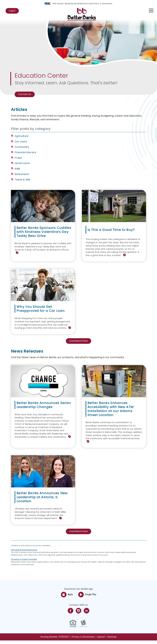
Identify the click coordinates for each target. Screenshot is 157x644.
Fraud (18, 158)
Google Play (87, 598)
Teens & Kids (22, 180)
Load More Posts (79, 344)
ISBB (17, 169)
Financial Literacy (25, 153)
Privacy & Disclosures (83, 640)
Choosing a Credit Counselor (24, 563)
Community (22, 147)
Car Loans (21, 142)
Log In (14, 11)
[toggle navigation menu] (150, 11)
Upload (101, 640)
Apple (67, 598)
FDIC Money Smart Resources (24, 553)
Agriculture (22, 136)
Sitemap (112, 640)
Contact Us (25, 94)
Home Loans (22, 164)
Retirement (22, 174)
